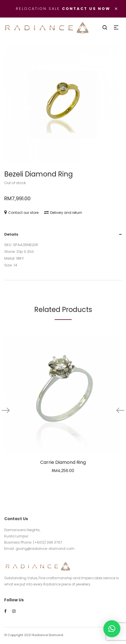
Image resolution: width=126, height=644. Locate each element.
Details (11, 234)
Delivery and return (63, 213)
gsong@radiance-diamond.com (45, 549)
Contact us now (86, 9)
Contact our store (21, 213)
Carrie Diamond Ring (63, 462)
